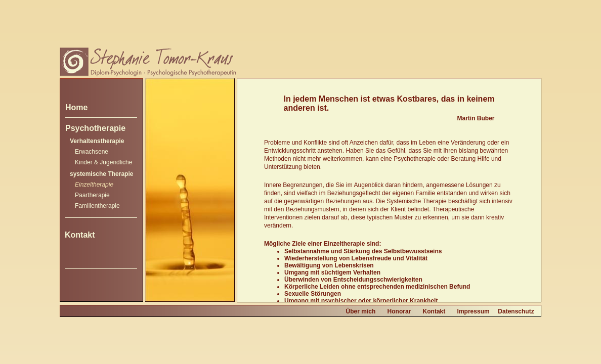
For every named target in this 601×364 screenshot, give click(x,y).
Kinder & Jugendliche (103, 162)
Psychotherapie (95, 128)
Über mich (361, 311)
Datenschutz (516, 311)
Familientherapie (97, 206)
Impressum (474, 311)
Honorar (399, 311)
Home (76, 107)
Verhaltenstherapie (97, 141)
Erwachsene (92, 152)
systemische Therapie (101, 174)
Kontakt (80, 235)
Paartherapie (92, 195)
